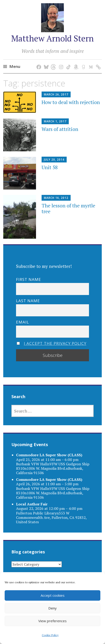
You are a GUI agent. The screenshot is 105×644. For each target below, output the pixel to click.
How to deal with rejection (71, 102)
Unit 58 (50, 167)
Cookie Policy (50, 635)
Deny (52, 608)
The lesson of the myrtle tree (68, 208)
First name (29, 279)
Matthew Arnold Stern (52, 38)
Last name (28, 301)
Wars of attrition (60, 129)
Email (23, 322)
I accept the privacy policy (55, 343)
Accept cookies (53, 595)
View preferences (52, 621)
